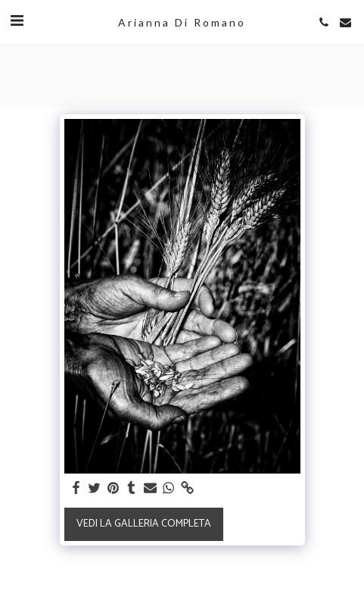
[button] (17, 22)
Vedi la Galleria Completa (144, 524)
